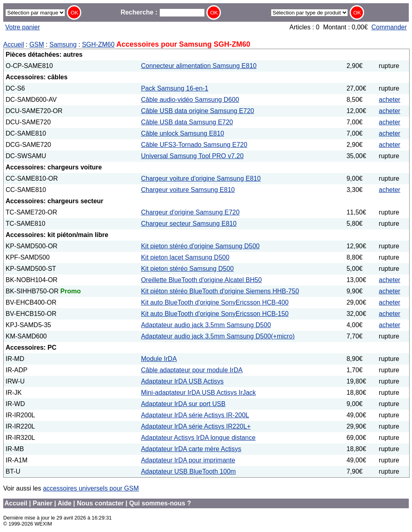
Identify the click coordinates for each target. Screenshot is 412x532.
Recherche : (163, 12)
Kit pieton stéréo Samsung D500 (187, 269)
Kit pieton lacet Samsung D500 (185, 257)
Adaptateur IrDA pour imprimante (188, 460)
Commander (389, 27)
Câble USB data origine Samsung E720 (197, 111)
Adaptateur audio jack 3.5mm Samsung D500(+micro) (218, 336)
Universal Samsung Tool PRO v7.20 (192, 156)
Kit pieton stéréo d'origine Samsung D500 (200, 246)
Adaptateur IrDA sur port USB (183, 404)
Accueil (14, 44)
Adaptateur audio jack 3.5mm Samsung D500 (206, 325)
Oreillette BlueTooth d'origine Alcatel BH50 (201, 280)
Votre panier (23, 27)
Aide (65, 503)
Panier (42, 503)
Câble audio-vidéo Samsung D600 (190, 100)
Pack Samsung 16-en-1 (174, 88)
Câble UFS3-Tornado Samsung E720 (194, 145)
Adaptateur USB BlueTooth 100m (188, 471)
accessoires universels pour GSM (91, 488)
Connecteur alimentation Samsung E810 (199, 66)
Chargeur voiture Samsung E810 (188, 190)
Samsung (63, 44)
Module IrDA (159, 359)
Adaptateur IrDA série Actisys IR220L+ (196, 426)
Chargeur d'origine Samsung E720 (190, 212)
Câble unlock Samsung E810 (182, 133)
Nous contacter (100, 503)
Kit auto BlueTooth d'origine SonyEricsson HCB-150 (215, 314)
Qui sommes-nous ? (160, 503)
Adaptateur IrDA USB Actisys (182, 381)
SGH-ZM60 (98, 44)
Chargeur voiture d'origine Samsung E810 (201, 178)
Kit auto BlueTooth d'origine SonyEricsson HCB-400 (215, 302)
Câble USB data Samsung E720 (187, 122)
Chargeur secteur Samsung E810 (188, 224)
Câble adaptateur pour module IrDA (192, 370)
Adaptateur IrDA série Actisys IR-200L (195, 415)
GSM (37, 44)
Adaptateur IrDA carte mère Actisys (191, 449)
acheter (390, 100)
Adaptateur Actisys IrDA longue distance (198, 438)
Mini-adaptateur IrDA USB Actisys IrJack (198, 393)
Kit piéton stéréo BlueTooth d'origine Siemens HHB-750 (220, 291)
